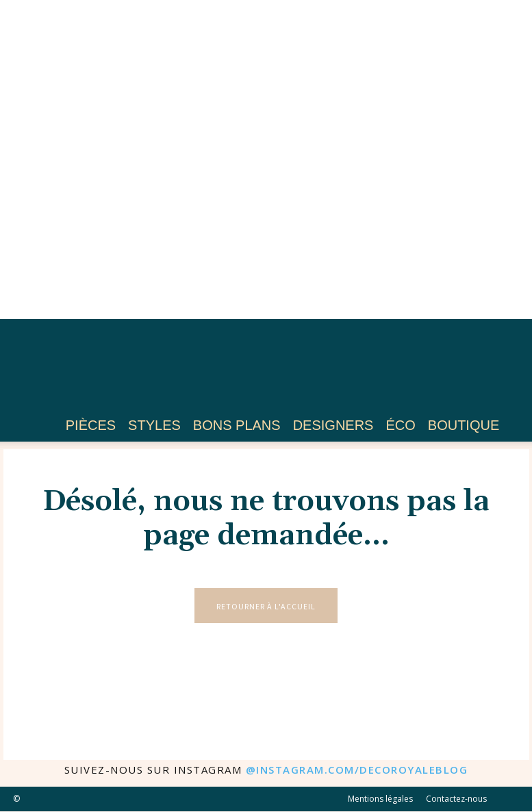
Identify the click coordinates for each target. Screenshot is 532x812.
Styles (154, 425)
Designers (333, 425)
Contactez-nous (456, 799)
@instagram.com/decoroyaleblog (357, 770)
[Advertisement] (266, 160)
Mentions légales (380, 799)
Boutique (464, 425)
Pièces (91, 425)
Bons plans (237, 425)
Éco (400, 425)
